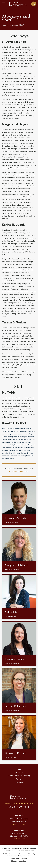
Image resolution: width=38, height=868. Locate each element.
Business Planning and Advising (19, 776)
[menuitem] (14, 861)
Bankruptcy (19, 772)
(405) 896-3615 (19, 807)
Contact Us (19, 783)
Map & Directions (19, 824)
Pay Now (19, 779)
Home (19, 769)
